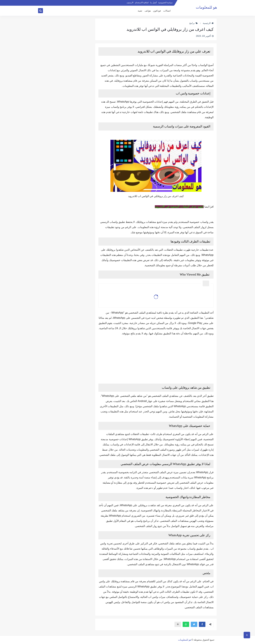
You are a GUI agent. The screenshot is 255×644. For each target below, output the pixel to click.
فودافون (157, 11)
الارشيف (130, 3)
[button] (202, 624)
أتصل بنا (153, 3)
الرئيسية (208, 23)
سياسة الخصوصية (165, 3)
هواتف (148, 11)
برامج (194, 23)
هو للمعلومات (206, 7)
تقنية (140, 11)
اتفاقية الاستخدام (142, 3)
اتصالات (167, 11)
